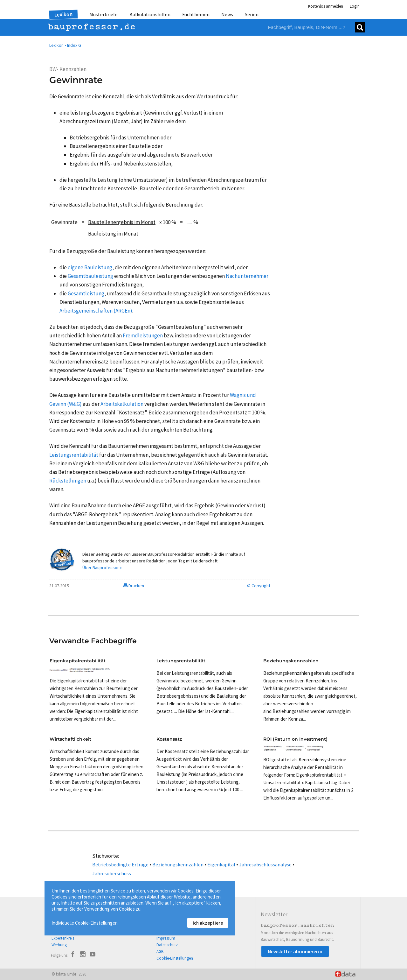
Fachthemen (196, 14)
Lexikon (64, 14)
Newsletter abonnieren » (295, 951)
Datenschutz (167, 945)
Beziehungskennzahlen (178, 864)
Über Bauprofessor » (102, 568)
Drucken (134, 586)
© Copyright (259, 586)
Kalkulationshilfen (150, 14)
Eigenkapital (221, 864)
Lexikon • (58, 45)
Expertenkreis (63, 938)
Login (355, 6)
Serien (252, 14)
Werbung (59, 945)
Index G (74, 45)
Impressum (166, 938)
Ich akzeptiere (208, 923)
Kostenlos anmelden (326, 6)
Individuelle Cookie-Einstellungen (85, 923)
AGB (160, 952)
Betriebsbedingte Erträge (120, 864)
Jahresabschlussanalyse (265, 864)
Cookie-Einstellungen (175, 958)
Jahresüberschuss (112, 873)
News (227, 14)
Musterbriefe (103, 14)
